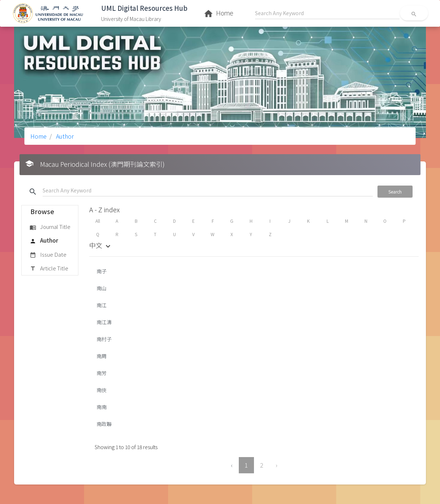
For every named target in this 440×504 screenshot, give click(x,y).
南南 (102, 407)
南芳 (102, 373)
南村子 (104, 339)
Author (64, 136)
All (98, 221)
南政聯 (104, 424)
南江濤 (104, 322)
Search (395, 192)
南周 (102, 356)
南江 (102, 305)
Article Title (49, 269)
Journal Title (50, 227)
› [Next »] (277, 465)
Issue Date (48, 255)
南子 (102, 271)
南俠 (102, 390)
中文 (101, 245)
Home (38, 136)
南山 (102, 288)
